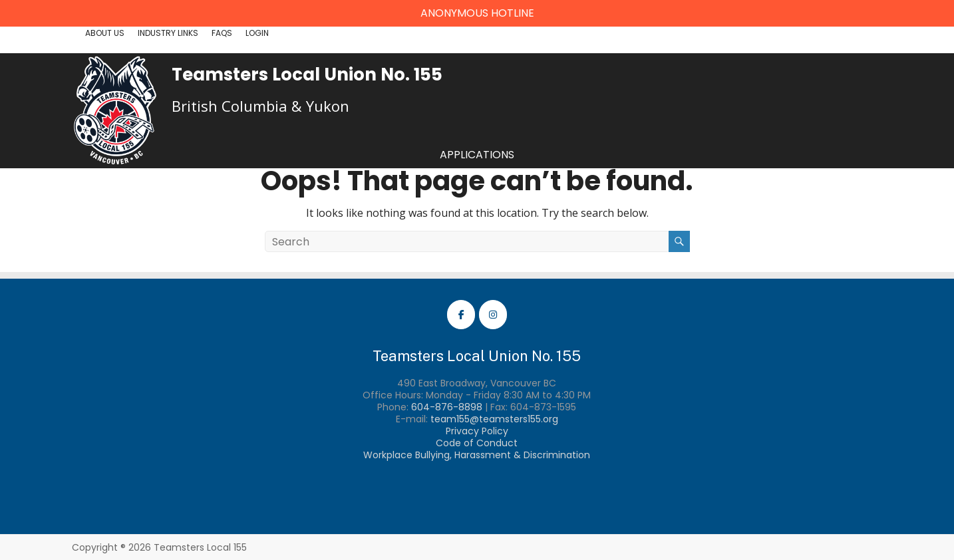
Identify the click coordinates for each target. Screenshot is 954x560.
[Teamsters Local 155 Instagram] (493, 315)
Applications (477, 155)
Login (257, 33)
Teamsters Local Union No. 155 (307, 74)
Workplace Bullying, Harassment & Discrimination (477, 455)
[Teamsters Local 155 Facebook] (461, 315)
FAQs (222, 33)
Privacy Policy (477, 431)
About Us (105, 33)
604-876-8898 (447, 407)
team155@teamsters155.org (494, 419)
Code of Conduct (477, 443)
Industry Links (168, 33)
